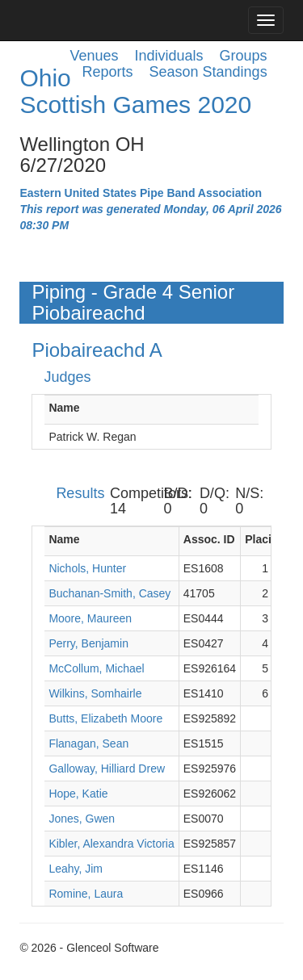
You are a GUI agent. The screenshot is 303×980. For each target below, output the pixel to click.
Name (64, 408)
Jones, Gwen (82, 819)
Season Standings (208, 72)
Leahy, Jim (76, 869)
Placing (265, 539)
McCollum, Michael (96, 668)
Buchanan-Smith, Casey (109, 593)
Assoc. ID (209, 539)
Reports (107, 72)
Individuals (169, 56)
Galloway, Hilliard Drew (107, 769)
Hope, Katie (78, 794)
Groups (244, 56)
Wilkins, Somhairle (95, 693)
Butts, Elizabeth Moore (105, 718)
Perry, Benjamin (88, 643)
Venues (94, 56)
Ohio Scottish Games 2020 (135, 91)
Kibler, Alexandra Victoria (111, 844)
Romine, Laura (86, 894)
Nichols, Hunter (87, 568)
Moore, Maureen (90, 618)
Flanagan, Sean (88, 743)
